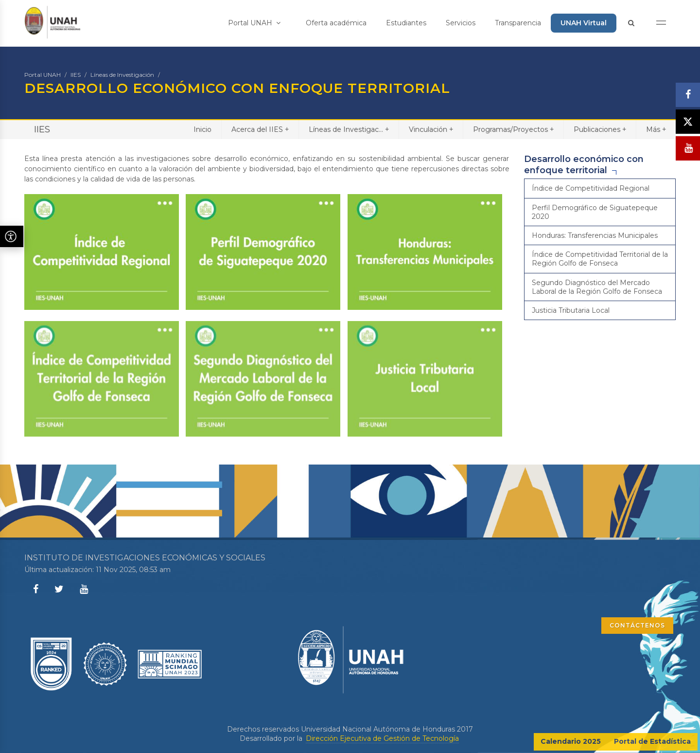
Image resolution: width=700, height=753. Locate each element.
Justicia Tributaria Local (571, 310)
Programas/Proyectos (513, 129)
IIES (76, 75)
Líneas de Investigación (122, 75)
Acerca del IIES (260, 129)
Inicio (202, 129)
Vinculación (431, 129)
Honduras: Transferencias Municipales (595, 235)
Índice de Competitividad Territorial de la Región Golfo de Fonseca (600, 259)
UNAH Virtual (584, 23)
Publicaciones (600, 129)
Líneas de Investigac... (349, 129)
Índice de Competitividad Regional (591, 188)
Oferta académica (336, 23)
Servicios (461, 23)
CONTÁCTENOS (637, 625)
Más (656, 129)
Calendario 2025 (571, 741)
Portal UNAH (254, 23)
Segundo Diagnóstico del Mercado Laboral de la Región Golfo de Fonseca (597, 287)
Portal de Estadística (652, 741)
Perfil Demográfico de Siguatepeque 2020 (595, 212)
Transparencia (518, 23)
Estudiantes (406, 23)
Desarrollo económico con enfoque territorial (584, 165)
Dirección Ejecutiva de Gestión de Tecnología (382, 738)
